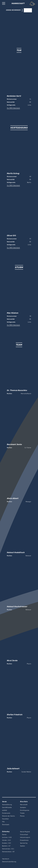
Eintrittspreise (25, 810)
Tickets (22, 813)
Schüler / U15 (6, 840)
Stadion (22, 846)
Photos (22, 816)
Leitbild (5, 810)
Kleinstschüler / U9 (8, 852)
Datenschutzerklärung (9, 862)
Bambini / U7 (6, 846)
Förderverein (6, 813)
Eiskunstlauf (24, 834)
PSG (3, 822)
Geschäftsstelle (7, 807)
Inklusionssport (25, 837)
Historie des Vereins (8, 816)
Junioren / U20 (7, 837)
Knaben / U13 (7, 843)
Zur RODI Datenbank (13, 108)
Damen (4, 834)
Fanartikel (5, 819)
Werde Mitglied (25, 832)
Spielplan (23, 807)
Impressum (6, 859)
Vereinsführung (7, 805)
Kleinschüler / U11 (8, 849)
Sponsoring (24, 843)
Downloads (6, 825)
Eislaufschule (24, 840)
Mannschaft (24, 805)
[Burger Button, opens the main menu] (4, 4)
